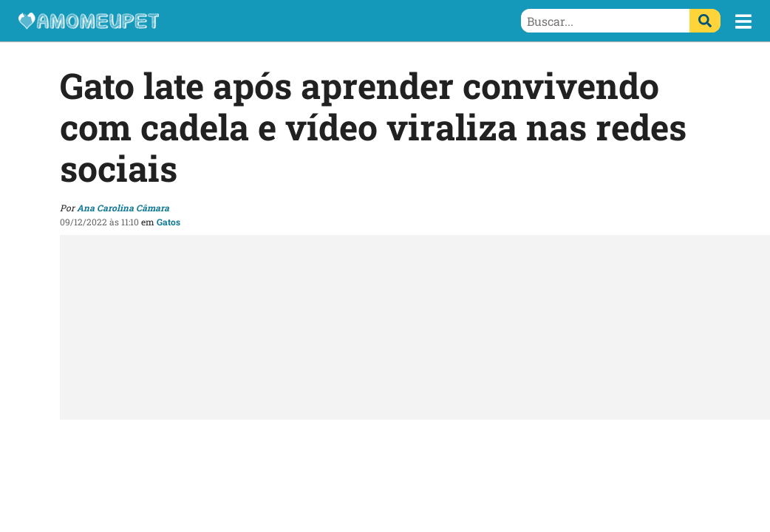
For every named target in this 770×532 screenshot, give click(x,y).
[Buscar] (705, 21)
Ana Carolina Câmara (123, 208)
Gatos (168, 222)
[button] (743, 21)
